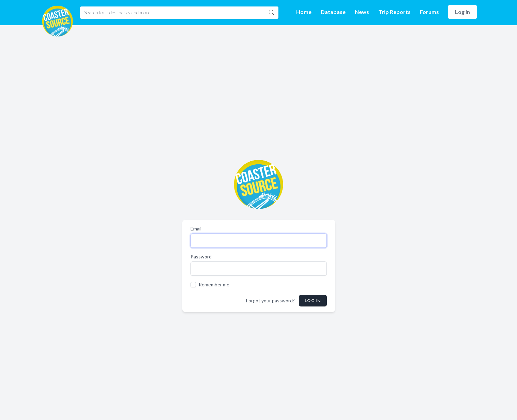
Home (304, 12)
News (362, 12)
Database (333, 12)
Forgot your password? (270, 301)
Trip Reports (394, 12)
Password (201, 257)
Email (196, 229)
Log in (462, 12)
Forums (429, 12)
